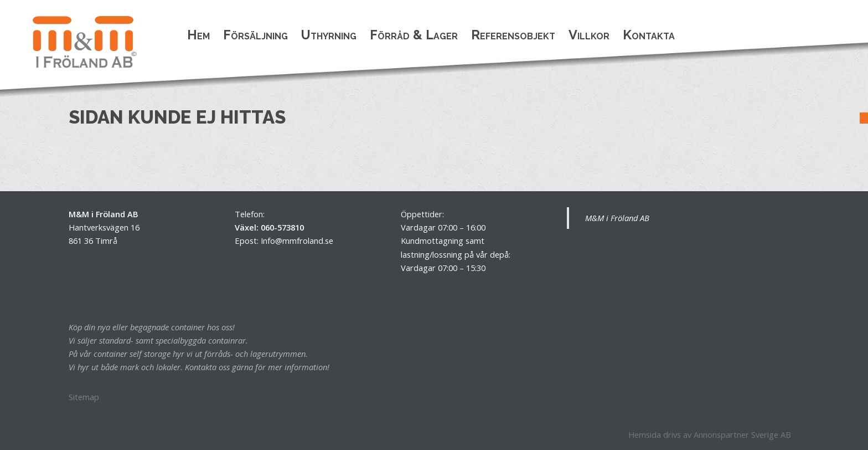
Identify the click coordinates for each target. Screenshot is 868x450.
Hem (198, 35)
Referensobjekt (513, 35)
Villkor (589, 35)
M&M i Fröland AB (617, 218)
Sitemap (84, 397)
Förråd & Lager (414, 35)
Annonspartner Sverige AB (742, 434)
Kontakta (649, 35)
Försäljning (255, 35)
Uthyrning (329, 35)
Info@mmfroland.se (297, 241)
